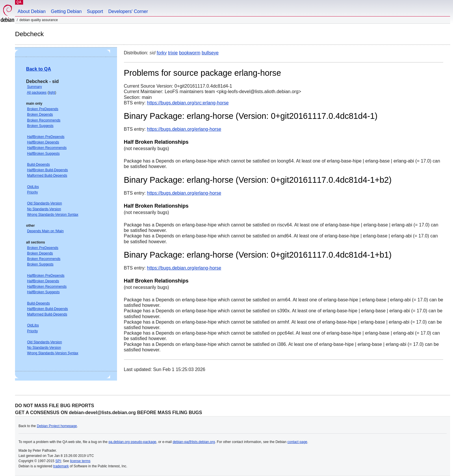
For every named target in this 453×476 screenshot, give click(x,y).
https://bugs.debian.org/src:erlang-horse (188, 103)
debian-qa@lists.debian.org (194, 442)
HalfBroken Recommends (47, 148)
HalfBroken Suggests (43, 154)
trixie (173, 53)
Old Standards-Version (45, 203)
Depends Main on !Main (46, 231)
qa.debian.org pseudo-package (132, 442)
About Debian (32, 11)
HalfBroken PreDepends (46, 137)
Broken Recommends (44, 120)
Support (95, 11)
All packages (37, 93)
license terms (80, 461)
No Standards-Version (44, 209)
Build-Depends (39, 165)
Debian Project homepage (57, 426)
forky (162, 53)
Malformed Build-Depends (47, 176)
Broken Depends (40, 115)
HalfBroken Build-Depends (48, 170)
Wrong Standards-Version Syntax (53, 215)
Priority (33, 192)
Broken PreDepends (43, 109)
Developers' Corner (128, 11)
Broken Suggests (40, 126)
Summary (35, 87)
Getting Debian (66, 11)
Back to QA (38, 69)
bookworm (190, 53)
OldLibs (33, 187)
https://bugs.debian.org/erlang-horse (184, 129)
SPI (58, 461)
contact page (297, 442)
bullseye (210, 53)
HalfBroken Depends (43, 142)
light (52, 93)
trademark (61, 466)
